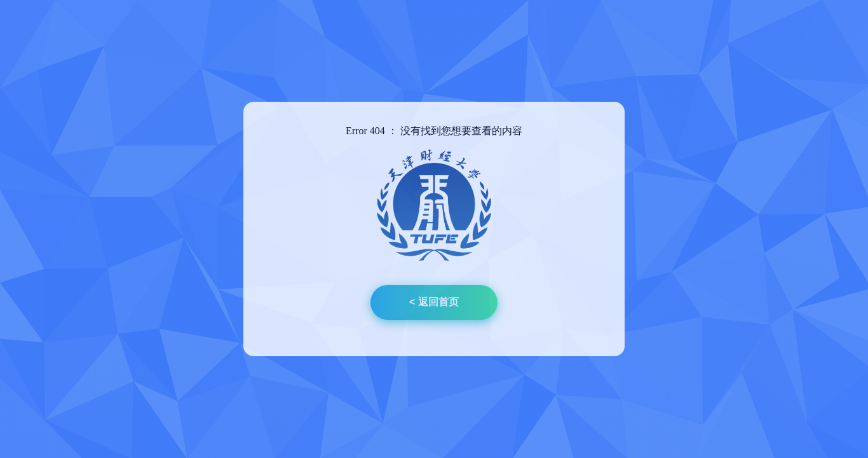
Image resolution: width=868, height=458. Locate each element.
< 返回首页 (434, 302)
